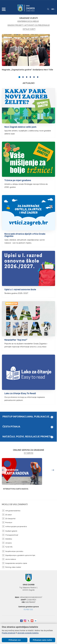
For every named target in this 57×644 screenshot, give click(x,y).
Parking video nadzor (13, 567)
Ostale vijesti (29, 29)
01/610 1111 (28, 609)
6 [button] (38, 77)
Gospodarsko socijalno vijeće (16, 563)
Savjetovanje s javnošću (14, 551)
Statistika (9, 539)
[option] (28, 53)
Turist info (9, 547)
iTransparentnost (12, 535)
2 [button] (23, 77)
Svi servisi (29, 453)
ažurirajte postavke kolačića (28, 633)
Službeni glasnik (11, 531)
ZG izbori (9, 515)
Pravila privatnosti (9, 633)
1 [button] (19, 77)
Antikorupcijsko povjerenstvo (16, 527)
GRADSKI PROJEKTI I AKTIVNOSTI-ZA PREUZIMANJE (28, 25)
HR (53, 9)
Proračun (9, 522)
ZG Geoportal (10, 519)
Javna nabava (11, 559)
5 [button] (34, 77)
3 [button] (27, 77)
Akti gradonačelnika (13, 511)
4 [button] (30, 77)
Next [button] (53, 470)
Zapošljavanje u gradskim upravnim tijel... (20, 555)
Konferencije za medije (28, 21)
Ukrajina (8, 543)
